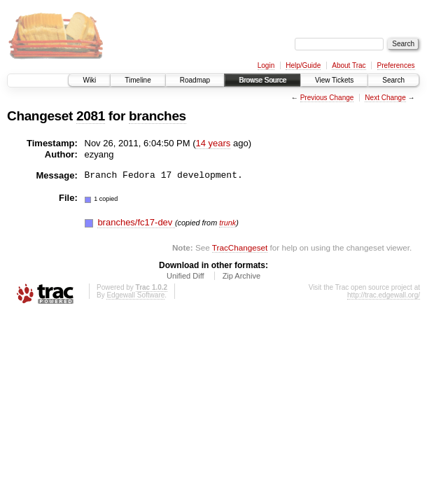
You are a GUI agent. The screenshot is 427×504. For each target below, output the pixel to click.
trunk (227, 223)
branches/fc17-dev (136, 222)
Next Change (385, 98)
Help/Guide (303, 65)
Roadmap (195, 80)
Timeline (138, 80)
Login (266, 65)
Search (393, 80)
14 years (213, 143)
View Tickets (334, 80)
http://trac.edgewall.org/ (384, 295)
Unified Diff (185, 276)
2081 (91, 116)
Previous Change (327, 98)
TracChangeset (240, 247)
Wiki (89, 80)
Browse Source (262, 80)
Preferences (396, 65)
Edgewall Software (135, 295)
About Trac (349, 65)
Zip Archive (241, 276)
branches (157, 116)
